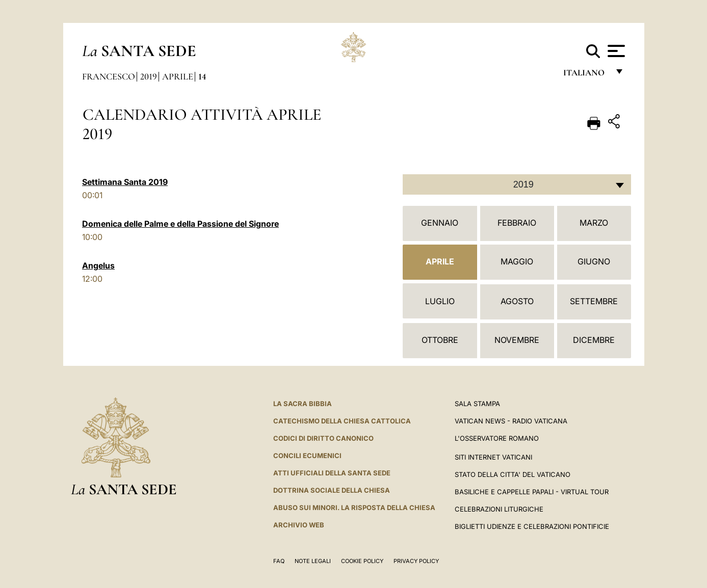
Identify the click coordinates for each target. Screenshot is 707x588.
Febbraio (517, 223)
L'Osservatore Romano (497, 438)
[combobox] (517, 184)
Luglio (440, 301)
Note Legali (313, 561)
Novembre (517, 340)
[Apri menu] (615, 51)
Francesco (109, 76)
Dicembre (594, 340)
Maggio (517, 261)
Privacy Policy (416, 561)
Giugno (594, 261)
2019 (149, 76)
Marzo (594, 223)
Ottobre (440, 340)
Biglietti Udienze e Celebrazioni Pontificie (532, 526)
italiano (586, 75)
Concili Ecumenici (307, 456)
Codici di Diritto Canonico (323, 438)
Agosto (517, 301)
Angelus (98, 265)
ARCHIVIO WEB (299, 525)
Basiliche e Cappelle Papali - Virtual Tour (532, 492)
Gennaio (440, 223)
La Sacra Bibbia (303, 404)
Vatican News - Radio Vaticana (511, 421)
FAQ (279, 561)
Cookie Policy (362, 561)
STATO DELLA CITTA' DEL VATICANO (513, 474)
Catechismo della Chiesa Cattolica (342, 421)
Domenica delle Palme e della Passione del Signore (180, 224)
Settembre (594, 301)
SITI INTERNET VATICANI (493, 457)
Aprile (178, 76)
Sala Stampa (477, 404)
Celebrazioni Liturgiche (499, 509)
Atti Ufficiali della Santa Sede (332, 473)
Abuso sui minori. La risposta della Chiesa (354, 507)
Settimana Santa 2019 (125, 182)
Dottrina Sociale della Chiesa (332, 490)
